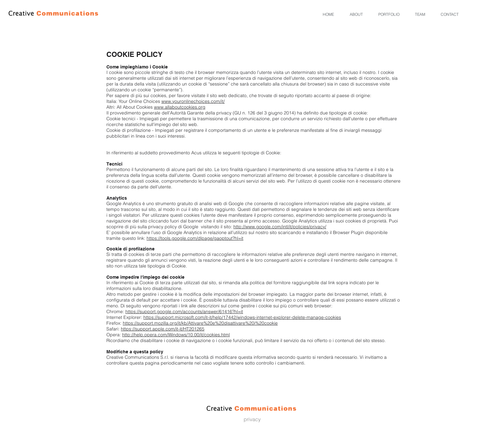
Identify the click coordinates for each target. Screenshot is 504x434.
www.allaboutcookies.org (180, 107)
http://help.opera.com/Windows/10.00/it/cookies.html (176, 335)
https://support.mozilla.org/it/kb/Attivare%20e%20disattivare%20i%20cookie (200, 323)
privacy (252, 419)
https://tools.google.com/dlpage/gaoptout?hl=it (195, 238)
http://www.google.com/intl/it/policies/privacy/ (280, 227)
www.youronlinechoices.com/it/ (193, 101)
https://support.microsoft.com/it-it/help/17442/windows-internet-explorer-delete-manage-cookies (242, 317)
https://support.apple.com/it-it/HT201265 (163, 329)
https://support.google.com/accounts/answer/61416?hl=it (184, 312)
